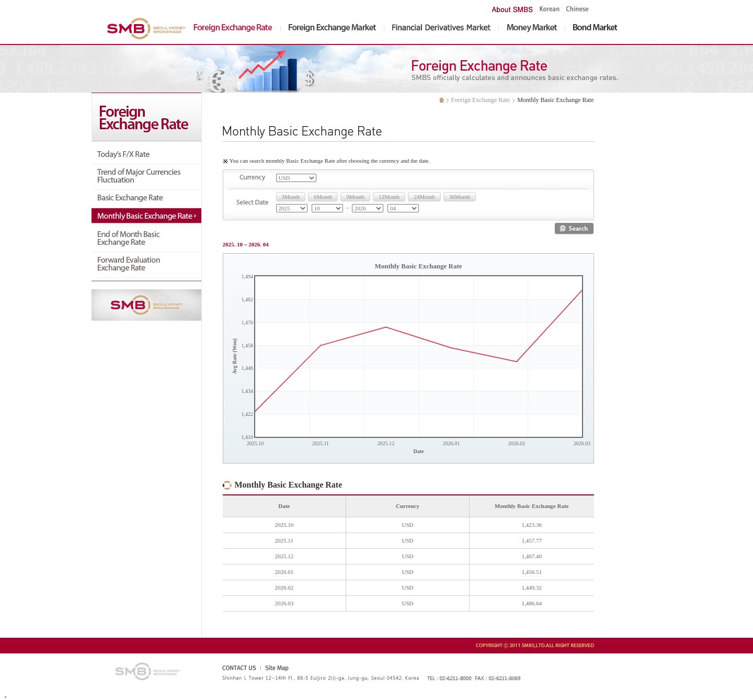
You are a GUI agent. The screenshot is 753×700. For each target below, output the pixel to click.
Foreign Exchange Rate (481, 100)
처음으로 (442, 100)
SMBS (148, 29)
